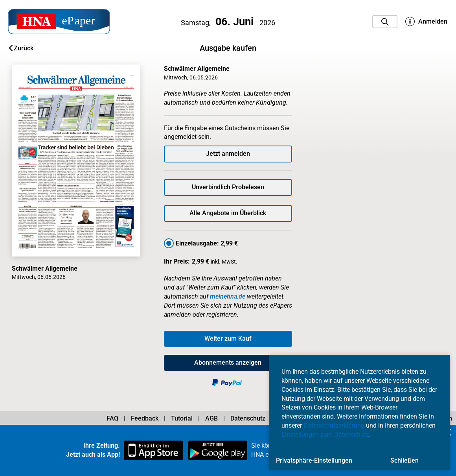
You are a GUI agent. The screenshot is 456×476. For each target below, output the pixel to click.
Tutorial (182, 418)
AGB (211, 418)
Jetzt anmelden (228, 154)
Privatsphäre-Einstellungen (314, 460)
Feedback (145, 418)
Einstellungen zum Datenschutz (325, 434)
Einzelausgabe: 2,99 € (207, 243)
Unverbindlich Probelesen (228, 187)
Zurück (21, 48)
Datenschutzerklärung (334, 425)
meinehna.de (228, 296)
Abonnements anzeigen (228, 363)
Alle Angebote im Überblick (228, 213)
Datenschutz (248, 418)
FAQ (112, 418)
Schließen (405, 460)
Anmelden (426, 22)
